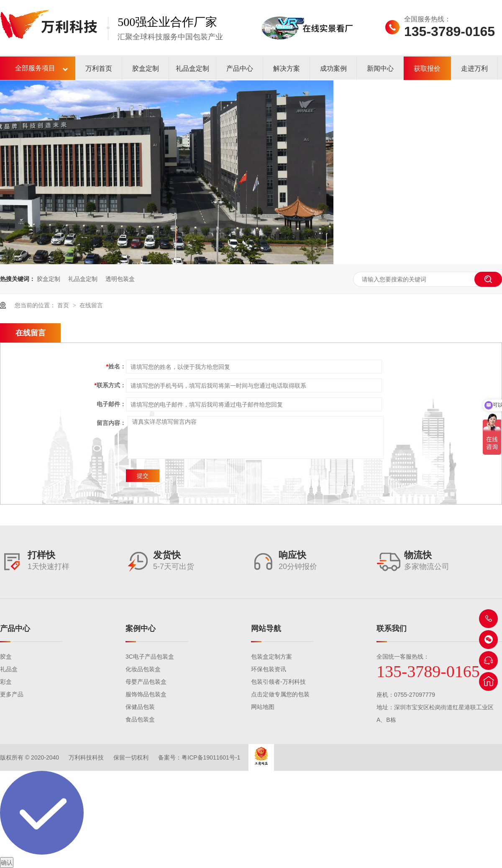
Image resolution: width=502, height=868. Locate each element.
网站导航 (266, 628)
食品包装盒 (140, 719)
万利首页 (99, 68)
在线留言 (91, 305)
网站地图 (263, 707)
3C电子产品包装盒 (150, 657)
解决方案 (287, 68)
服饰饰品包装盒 (146, 694)
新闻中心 (380, 68)
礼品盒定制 (192, 68)
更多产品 (12, 694)
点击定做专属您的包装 (280, 694)
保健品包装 (140, 707)
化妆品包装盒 (143, 669)
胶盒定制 (146, 68)
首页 (64, 305)
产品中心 (240, 68)
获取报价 (427, 68)
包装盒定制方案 (271, 657)
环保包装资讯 (269, 669)
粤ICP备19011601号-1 (211, 757)
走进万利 (474, 68)
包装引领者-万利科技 (278, 682)
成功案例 (333, 68)
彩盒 (6, 682)
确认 (7, 863)
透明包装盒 (120, 279)
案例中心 (141, 628)
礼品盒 (9, 669)
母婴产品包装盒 (146, 682)
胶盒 (6, 657)
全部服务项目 (35, 68)
